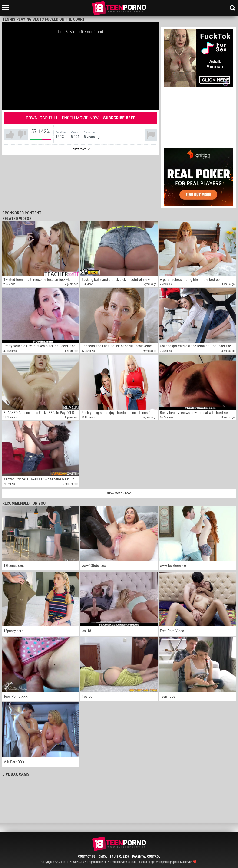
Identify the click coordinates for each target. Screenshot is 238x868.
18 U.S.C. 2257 (119, 856)
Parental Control (146, 856)
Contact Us (87, 856)
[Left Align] (7, 7)
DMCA (103, 856)
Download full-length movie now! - (81, 118)
